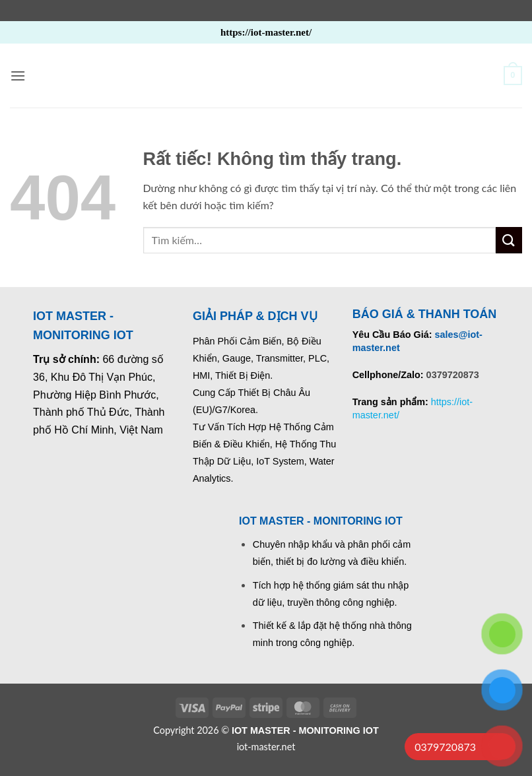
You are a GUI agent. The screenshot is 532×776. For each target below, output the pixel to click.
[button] (18, 76)
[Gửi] (509, 240)
